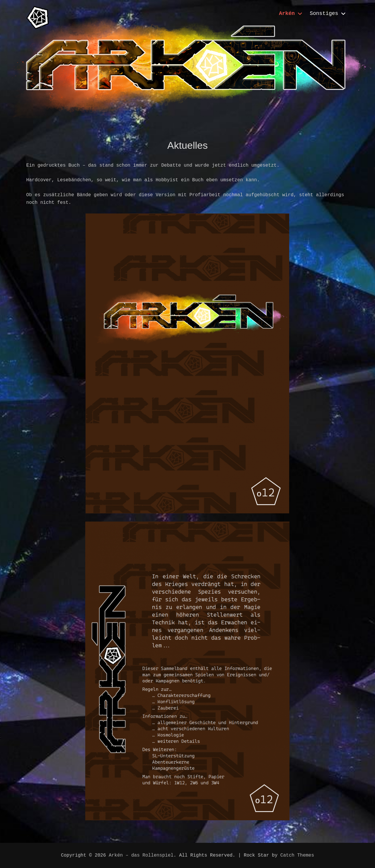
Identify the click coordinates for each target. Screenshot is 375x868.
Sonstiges (324, 13)
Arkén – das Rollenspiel (141, 855)
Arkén (287, 13)
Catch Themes (297, 855)
